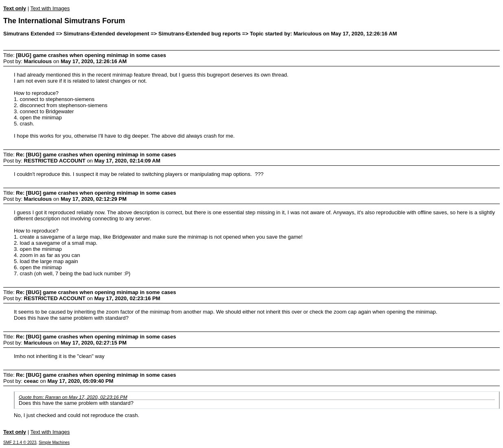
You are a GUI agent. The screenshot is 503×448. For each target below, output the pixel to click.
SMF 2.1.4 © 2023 (20, 443)
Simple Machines (54, 443)
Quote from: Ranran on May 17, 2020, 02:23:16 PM (73, 397)
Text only (15, 8)
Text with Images (50, 8)
